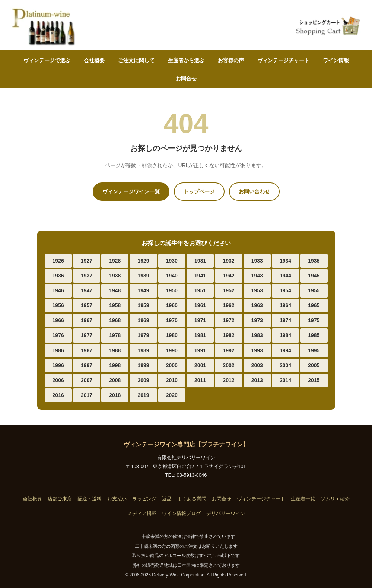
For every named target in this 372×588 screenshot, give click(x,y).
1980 (172, 335)
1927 (87, 261)
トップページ (199, 191)
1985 (314, 335)
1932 (228, 261)
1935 (314, 261)
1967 (87, 320)
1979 (143, 335)
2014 (285, 380)
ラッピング (144, 499)
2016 (58, 395)
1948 (115, 290)
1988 (115, 350)
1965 (314, 305)
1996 (58, 365)
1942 (228, 276)
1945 (314, 276)
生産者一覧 (303, 499)
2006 (58, 380)
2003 (257, 365)
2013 (257, 380)
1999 (143, 365)
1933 (257, 261)
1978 (115, 335)
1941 (200, 276)
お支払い (117, 499)
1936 (58, 276)
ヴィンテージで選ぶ (47, 60)
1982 (228, 335)
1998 (115, 365)
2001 (200, 365)
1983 (257, 335)
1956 (58, 305)
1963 (257, 305)
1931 (200, 261)
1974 (285, 320)
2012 (228, 380)
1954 (285, 290)
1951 (200, 290)
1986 (58, 350)
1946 (58, 290)
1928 (115, 261)
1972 (228, 320)
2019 (143, 395)
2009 (143, 380)
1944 (285, 276)
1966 (58, 320)
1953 (257, 290)
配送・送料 (90, 499)
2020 (172, 395)
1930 (172, 261)
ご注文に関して (136, 60)
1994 (285, 350)
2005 (314, 365)
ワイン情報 (336, 60)
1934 (285, 261)
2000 (172, 365)
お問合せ (186, 79)
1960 (172, 305)
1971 (200, 320)
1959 (143, 305)
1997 (87, 365)
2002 (228, 365)
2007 (87, 380)
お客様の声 (231, 60)
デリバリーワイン (226, 513)
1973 (257, 320)
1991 (200, 350)
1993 (257, 350)
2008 (115, 380)
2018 (115, 395)
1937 (87, 276)
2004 (285, 365)
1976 (58, 335)
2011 (200, 380)
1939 (143, 276)
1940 (172, 276)
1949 (143, 290)
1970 (172, 320)
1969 (143, 320)
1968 (115, 320)
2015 (314, 380)
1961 (200, 305)
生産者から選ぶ (186, 60)
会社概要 (94, 60)
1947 (87, 290)
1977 (87, 335)
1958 (115, 305)
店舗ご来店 (60, 499)
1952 (228, 290)
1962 (228, 305)
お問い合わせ (254, 191)
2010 (172, 380)
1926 (58, 261)
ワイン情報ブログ (181, 513)
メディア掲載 (142, 513)
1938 (115, 276)
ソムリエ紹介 (335, 499)
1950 (172, 290)
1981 (200, 335)
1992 (228, 350)
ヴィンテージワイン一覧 (131, 191)
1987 (87, 350)
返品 (167, 499)
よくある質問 (192, 499)
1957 (87, 305)
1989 (143, 350)
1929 (143, 261)
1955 (314, 290)
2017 (87, 395)
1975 (314, 320)
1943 (257, 276)
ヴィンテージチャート (283, 60)
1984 (285, 335)
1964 (285, 305)
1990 (172, 350)
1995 (314, 350)
